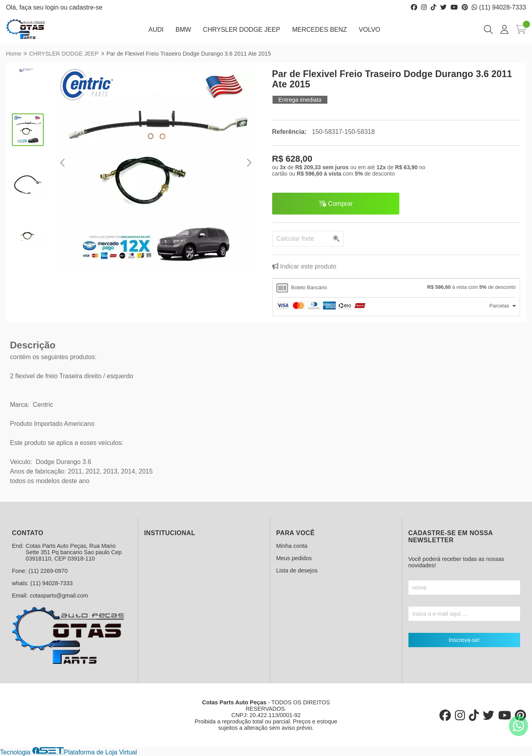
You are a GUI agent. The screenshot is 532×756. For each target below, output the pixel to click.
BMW (183, 30)
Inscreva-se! (464, 640)
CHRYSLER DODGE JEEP (242, 30)
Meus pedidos (294, 558)
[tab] (396, 288)
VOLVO (369, 30)
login (53, 7)
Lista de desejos (297, 570)
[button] (63, 163)
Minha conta (292, 546)
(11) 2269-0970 (48, 571)
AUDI (156, 30)
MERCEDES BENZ (319, 30)
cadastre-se (86, 7)
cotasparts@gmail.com (59, 596)
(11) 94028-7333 (499, 7)
